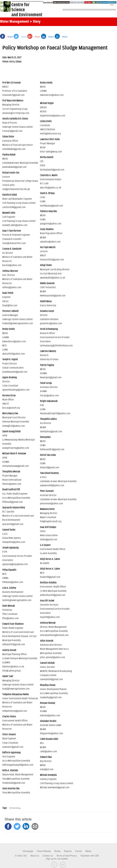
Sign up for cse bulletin (57, 859)
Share (6, 37)
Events (78, 851)
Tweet (20, 37)
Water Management (14, 22)
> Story (35, 22)
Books (58, 851)
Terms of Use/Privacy (67, 856)
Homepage (28, 851)
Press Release (44, 851)
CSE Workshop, (15, 808)
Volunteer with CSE (90, 856)
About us (35, 856)
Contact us (48, 856)
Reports (68, 851)
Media (88, 851)
